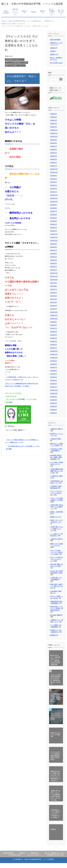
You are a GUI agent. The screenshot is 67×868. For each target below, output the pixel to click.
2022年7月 (54, 255)
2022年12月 (54, 239)
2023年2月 (54, 233)
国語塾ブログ (43, 17)
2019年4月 (54, 382)
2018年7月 (54, 408)
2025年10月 (54, 142)
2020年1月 (54, 353)
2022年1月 (54, 275)
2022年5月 (54, 262)
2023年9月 (54, 210)
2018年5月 (54, 415)
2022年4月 (54, 265)
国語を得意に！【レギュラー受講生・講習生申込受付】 (57, 613)
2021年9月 (54, 288)
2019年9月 (54, 366)
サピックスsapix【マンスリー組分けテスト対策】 (57, 557)
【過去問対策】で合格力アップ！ (15, 64)
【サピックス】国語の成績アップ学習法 (16, 67)
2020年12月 (54, 317)
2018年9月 (54, 402)
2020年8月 (54, 330)
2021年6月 (54, 298)
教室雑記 (53, 640)
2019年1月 (54, 392)
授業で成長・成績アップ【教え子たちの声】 (57, 591)
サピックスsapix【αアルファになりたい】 (57, 564)
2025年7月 (54, 151)
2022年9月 (54, 249)
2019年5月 (54, 379)
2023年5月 (54, 223)
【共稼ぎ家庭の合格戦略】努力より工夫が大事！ (57, 476)
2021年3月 (54, 307)
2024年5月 (54, 184)
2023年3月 (54, 229)
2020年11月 (54, 320)
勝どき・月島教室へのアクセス (52, 17)
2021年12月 (54, 278)
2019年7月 (54, 372)
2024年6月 (54, 181)
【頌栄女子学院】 (56, 444)
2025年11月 (54, 138)
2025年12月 (54, 135)
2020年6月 (54, 337)
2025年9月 (54, 145)
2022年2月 (54, 272)
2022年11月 (54, 242)
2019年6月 (54, 376)
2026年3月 (54, 125)
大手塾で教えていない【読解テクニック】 (57, 534)
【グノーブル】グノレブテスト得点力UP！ (57, 498)
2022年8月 (54, 252)
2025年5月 (54, 158)
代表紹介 (33, 17)
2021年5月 (54, 301)
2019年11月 (54, 359)
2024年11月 (54, 177)
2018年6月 (54, 411)
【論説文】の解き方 (57, 544)
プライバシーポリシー (34, 860)
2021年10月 (54, 285)
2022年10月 (54, 246)
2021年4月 (54, 304)
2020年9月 (54, 327)
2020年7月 (54, 333)
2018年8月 (54, 405)
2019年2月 (54, 389)
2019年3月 (54, 385)
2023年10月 (54, 207)
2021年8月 (54, 291)
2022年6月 (54, 259)
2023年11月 (54, 203)
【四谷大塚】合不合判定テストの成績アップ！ (57, 512)
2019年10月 (54, 363)
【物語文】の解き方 (57, 434)
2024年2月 (54, 194)
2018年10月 (54, 398)
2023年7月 (54, 216)
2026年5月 (54, 119)
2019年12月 (54, 356)
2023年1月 (54, 236)
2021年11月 (54, 281)
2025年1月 (54, 171)
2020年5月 (54, 340)
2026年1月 (54, 132)
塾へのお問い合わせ (61, 17)
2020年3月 (54, 346)
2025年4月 (54, 161)
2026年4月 (54, 122)
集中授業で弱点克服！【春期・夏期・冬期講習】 (57, 462)
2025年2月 (54, 168)
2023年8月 (54, 213)
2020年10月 (54, 324)
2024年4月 (54, 187)
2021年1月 (54, 314)
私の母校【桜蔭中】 (57, 620)
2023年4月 (54, 226)
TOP (22, 26)
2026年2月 (54, 129)
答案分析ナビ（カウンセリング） (15, 17)
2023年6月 (54, 220)
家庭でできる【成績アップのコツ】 (15, 70)
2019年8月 (54, 369)
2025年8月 (54, 148)
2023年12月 (54, 200)
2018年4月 (54, 418)
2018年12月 (54, 395)
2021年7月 (54, 294)
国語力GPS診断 (6, 17)
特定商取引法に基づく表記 (55, 860)
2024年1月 (54, 197)
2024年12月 (54, 174)
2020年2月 (54, 350)
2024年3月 (54, 190)
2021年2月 (54, 311)
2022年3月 (54, 268)
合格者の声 (24, 17)
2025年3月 (54, 164)
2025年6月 (54, 155)
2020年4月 (54, 343)
